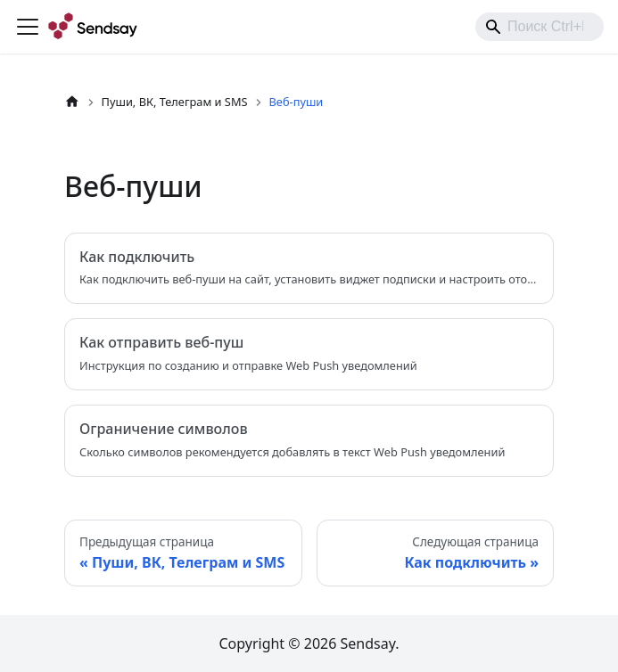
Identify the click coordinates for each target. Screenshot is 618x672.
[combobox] (540, 27)
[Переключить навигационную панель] (28, 27)
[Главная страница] (72, 102)
